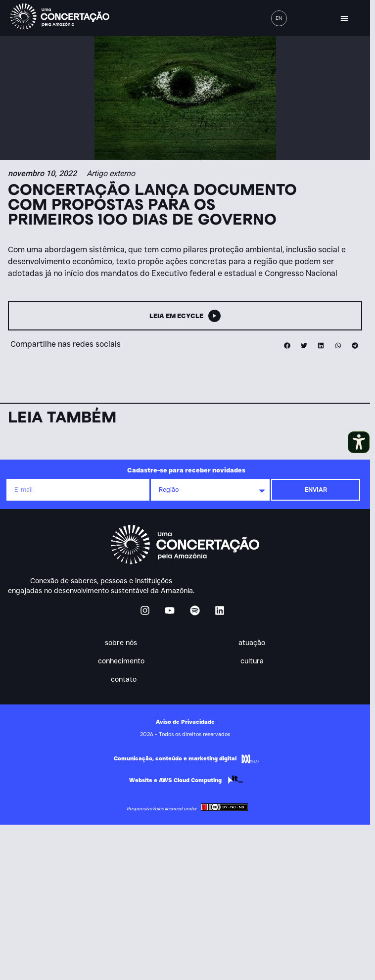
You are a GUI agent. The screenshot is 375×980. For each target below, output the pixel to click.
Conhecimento (123, 661)
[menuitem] (279, 18)
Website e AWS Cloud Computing (175, 780)
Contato (123, 679)
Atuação (255, 643)
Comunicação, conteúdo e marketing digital (175, 758)
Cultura (255, 661)
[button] (344, 18)
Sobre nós (124, 643)
